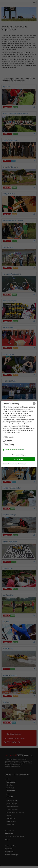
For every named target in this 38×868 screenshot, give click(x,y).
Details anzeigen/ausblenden (14, 450)
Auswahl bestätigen (19, 455)
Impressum (22, 464)
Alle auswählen (19, 459)
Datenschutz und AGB (10, 464)
